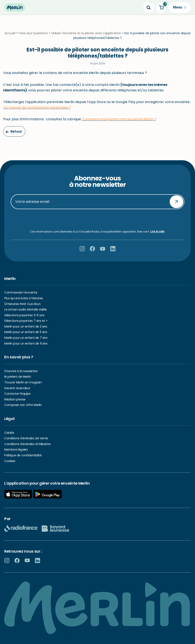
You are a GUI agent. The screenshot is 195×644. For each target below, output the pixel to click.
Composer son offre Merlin (23, 405)
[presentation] (97, 220)
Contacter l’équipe (17, 394)
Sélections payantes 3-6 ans (24, 315)
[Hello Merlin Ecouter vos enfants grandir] (15, 8)
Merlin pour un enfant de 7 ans (26, 338)
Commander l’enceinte (21, 292)
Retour (14, 131)
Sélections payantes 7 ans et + (26, 321)
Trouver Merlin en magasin (23, 382)
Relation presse (15, 399)
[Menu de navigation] (180, 7)
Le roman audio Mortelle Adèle (26, 309)
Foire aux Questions (33, 33)
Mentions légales (16, 450)
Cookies (10, 461)
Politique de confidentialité (23, 455)
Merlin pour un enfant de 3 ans (26, 326)
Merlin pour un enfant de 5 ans (26, 332)
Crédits (9, 433)
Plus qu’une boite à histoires (24, 298)
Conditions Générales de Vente (26, 438)
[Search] (149, 7)
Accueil (10, 33)
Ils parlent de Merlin (18, 377)
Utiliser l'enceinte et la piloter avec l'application (86, 33)
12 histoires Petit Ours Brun (22, 304)
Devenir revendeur (17, 388)
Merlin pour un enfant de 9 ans (26, 343)
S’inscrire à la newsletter (21, 371)
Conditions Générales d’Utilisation (28, 444)
